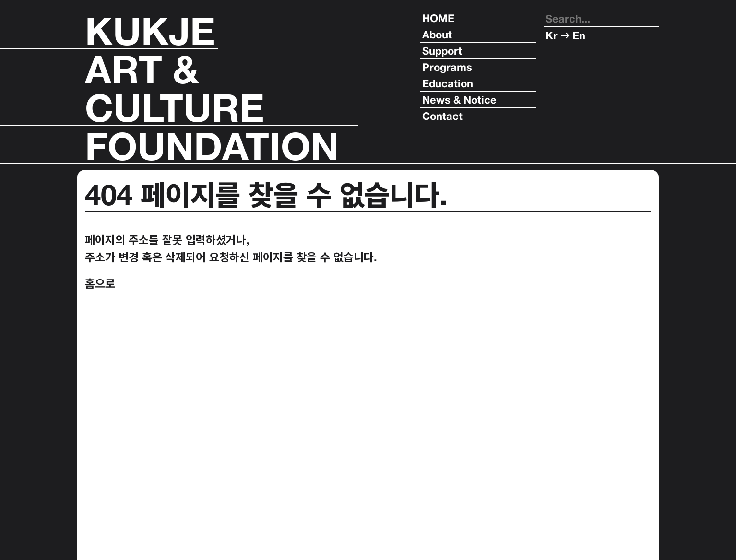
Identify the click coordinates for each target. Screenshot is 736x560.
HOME (438, 18)
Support (442, 51)
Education (448, 83)
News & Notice (459, 100)
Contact (442, 116)
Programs (447, 67)
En (579, 35)
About (437, 35)
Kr (552, 35)
